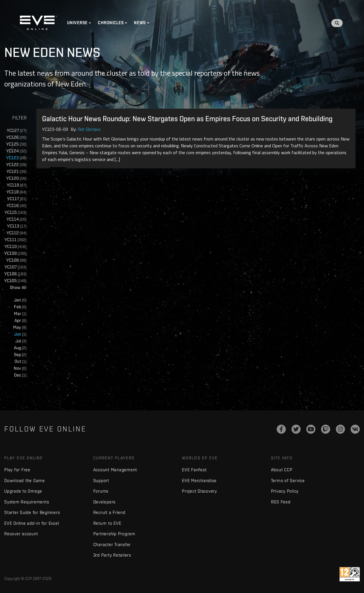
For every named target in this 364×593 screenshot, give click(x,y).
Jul (21, 341)
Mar (20, 314)
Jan (20, 300)
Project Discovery (199, 491)
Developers (105, 502)
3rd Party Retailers (112, 555)
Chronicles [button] (111, 23)
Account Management (115, 470)
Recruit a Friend (109, 512)
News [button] (140, 23)
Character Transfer (112, 545)
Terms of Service (288, 481)
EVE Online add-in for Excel (32, 523)
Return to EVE (107, 523)
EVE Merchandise (199, 481)
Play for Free (17, 470)
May (20, 328)
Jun (20, 334)
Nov (20, 368)
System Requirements (27, 502)
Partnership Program (114, 534)
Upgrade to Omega (23, 491)
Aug (20, 348)
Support (101, 481)
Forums (101, 491)
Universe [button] (77, 23)
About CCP (282, 470)
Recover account (21, 534)
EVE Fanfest (194, 470)
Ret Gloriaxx (89, 129)
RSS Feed (281, 502)
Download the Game (25, 481)
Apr (20, 321)
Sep (20, 355)
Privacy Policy (285, 491)
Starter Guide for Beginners (32, 512)
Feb (20, 307)
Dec (20, 375)
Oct (20, 362)
